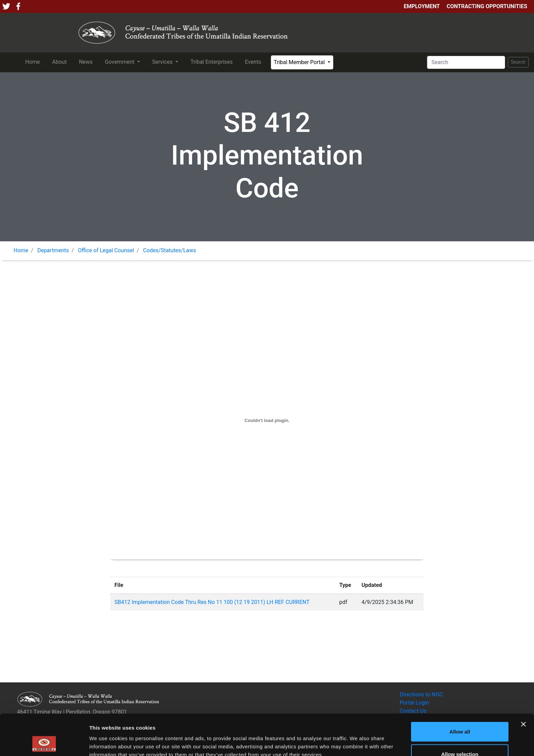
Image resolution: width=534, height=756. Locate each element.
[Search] (466, 62)
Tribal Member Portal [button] (300, 62)
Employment (422, 6)
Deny (460, 738)
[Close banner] (523, 686)
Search (518, 62)
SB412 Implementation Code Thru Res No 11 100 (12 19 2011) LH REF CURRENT (212, 602)
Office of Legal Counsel (106, 250)
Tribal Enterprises (213, 61)
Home (34, 61)
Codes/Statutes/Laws (170, 250)
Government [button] (120, 62)
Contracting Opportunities (487, 6)
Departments (53, 250)
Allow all (460, 693)
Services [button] (163, 62)
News (87, 61)
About (61, 61)
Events (254, 61)
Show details (357, 738)
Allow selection (460, 716)
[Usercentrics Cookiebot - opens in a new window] (44, 743)
